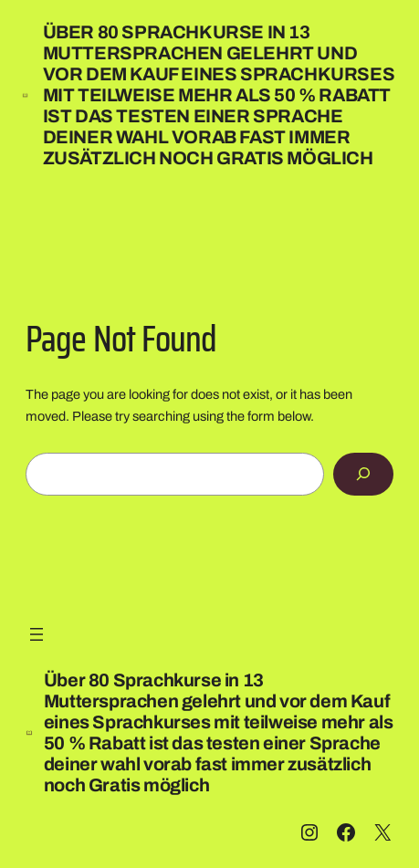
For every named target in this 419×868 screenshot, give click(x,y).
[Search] (364, 474)
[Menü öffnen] (37, 634)
